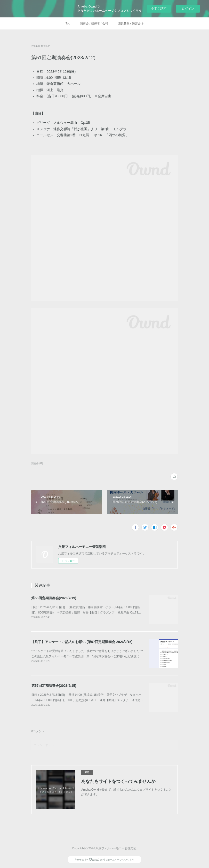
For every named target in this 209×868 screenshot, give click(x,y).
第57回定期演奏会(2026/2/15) (54, 686)
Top (68, 23)
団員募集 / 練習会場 (131, 23)
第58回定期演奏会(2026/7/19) (54, 598)
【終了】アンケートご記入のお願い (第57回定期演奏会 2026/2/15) (82, 642)
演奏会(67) (37, 463)
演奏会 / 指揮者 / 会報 (94, 23)
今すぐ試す (159, 8)
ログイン (188, 9)
